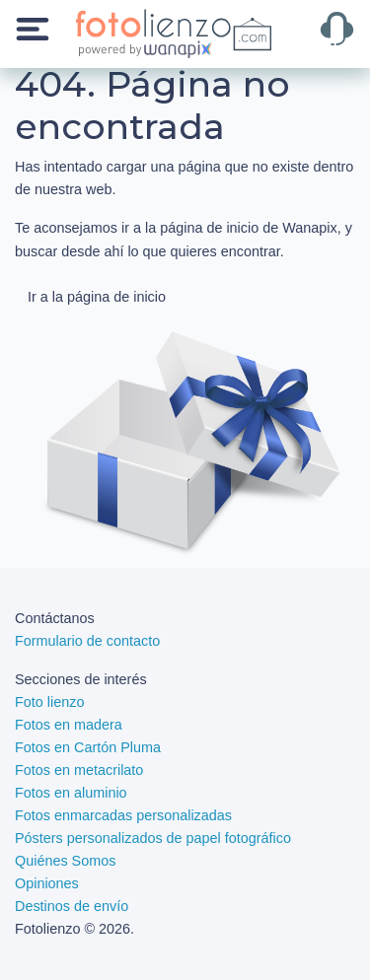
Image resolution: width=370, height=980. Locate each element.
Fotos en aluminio (71, 793)
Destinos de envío (72, 906)
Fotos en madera (69, 725)
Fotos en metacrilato (79, 770)
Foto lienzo (49, 702)
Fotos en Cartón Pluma (88, 747)
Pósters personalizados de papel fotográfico (153, 838)
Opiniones (47, 883)
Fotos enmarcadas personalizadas (123, 815)
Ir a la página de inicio (97, 297)
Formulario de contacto (87, 641)
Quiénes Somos (65, 861)
